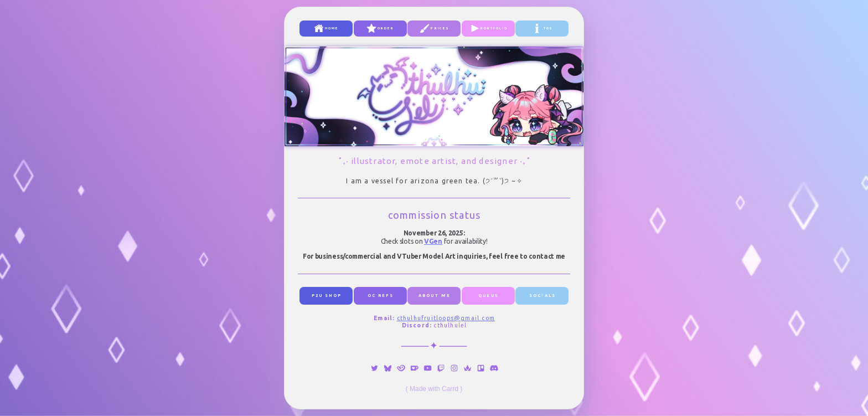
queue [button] (489, 295)
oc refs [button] (381, 295)
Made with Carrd (434, 389)
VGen (433, 241)
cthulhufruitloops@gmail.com (446, 318)
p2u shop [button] (327, 295)
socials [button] (542, 295)
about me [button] (435, 295)
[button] (326, 29)
